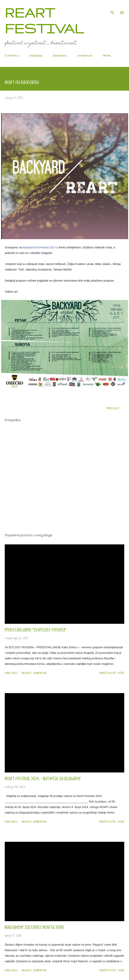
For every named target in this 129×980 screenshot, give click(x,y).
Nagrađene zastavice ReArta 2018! (34, 927)
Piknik (107, 55)
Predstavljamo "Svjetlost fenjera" (35, 630)
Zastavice (60, 55)
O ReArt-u (12, 55)
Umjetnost (85, 55)
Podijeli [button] (113, 408)
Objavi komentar (34, 673)
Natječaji (36, 55)
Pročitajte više (112, 673)
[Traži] (112, 7)
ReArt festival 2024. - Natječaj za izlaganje (43, 779)
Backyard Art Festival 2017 (39, 247)
